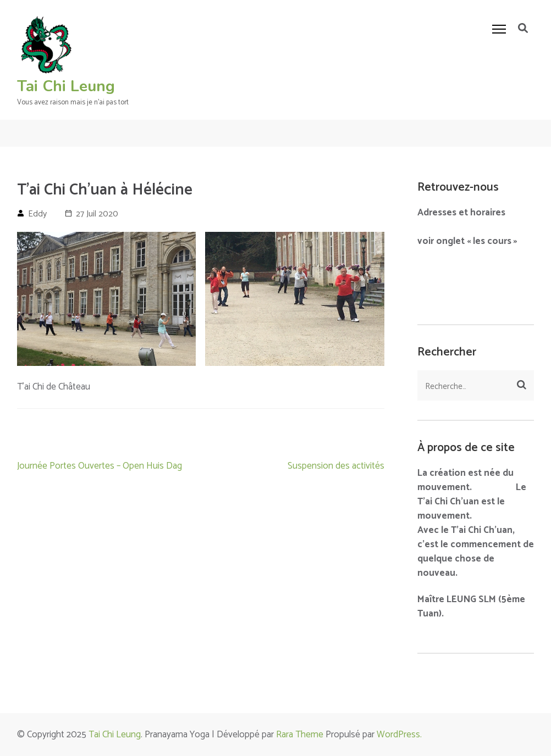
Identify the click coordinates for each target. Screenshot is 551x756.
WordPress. (399, 735)
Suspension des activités (336, 466)
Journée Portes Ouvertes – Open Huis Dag (100, 466)
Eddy (37, 214)
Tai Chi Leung (66, 86)
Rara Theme (300, 735)
